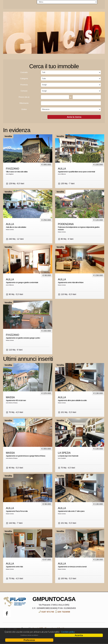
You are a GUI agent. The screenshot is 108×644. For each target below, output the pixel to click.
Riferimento (24, 108)
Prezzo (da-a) (24, 102)
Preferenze (29, 640)
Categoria (24, 84)
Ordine (24, 114)
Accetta (79, 635)
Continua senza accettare (29, 635)
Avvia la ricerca (74, 122)
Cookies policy (68, 632)
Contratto (24, 77)
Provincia (24, 90)
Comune (24, 96)
